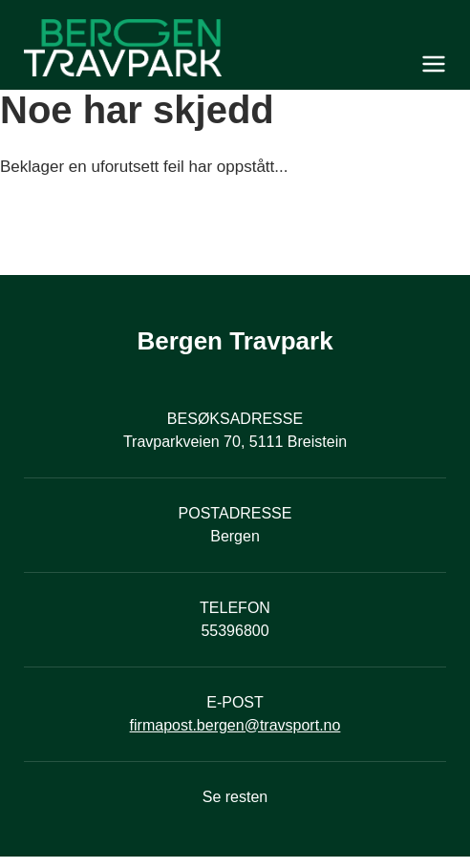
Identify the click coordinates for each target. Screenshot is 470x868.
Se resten (235, 797)
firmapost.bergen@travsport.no (235, 725)
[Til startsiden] (235, 48)
